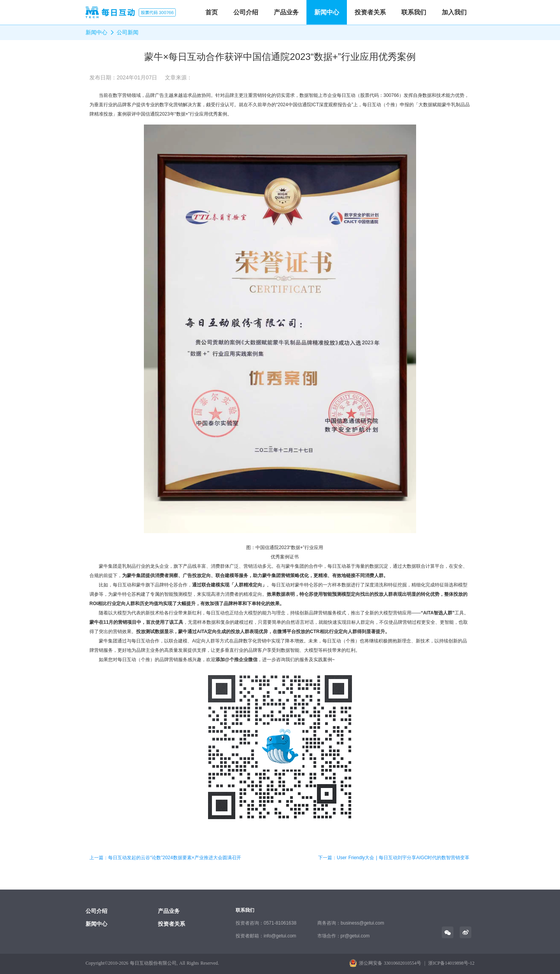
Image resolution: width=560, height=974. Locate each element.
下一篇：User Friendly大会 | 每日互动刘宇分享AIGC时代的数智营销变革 (394, 858)
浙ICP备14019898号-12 (451, 963)
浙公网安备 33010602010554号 (390, 963)
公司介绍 (246, 12)
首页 (212, 12)
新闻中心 (327, 12)
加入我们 (454, 12)
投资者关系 (370, 12)
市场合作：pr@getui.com (344, 936)
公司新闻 (128, 32)
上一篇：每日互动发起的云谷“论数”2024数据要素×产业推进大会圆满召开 (165, 858)
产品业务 (286, 12)
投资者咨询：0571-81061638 (266, 923)
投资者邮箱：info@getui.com (266, 936)
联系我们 (414, 12)
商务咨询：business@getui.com (351, 923)
